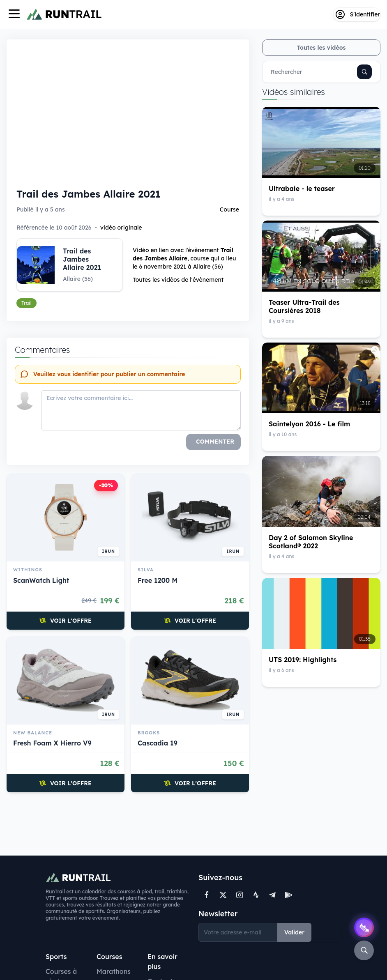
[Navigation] (14, 15)
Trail (26, 303)
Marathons (114, 971)
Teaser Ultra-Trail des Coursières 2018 (304, 306)
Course (229, 209)
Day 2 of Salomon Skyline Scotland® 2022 (311, 542)
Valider (294, 932)
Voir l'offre (66, 621)
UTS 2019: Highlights (303, 660)
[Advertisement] (128, 823)
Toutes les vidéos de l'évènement (178, 280)
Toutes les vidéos (321, 48)
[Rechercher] (364, 72)
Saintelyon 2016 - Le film (309, 424)
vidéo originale (121, 228)
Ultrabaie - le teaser (302, 189)
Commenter (215, 442)
